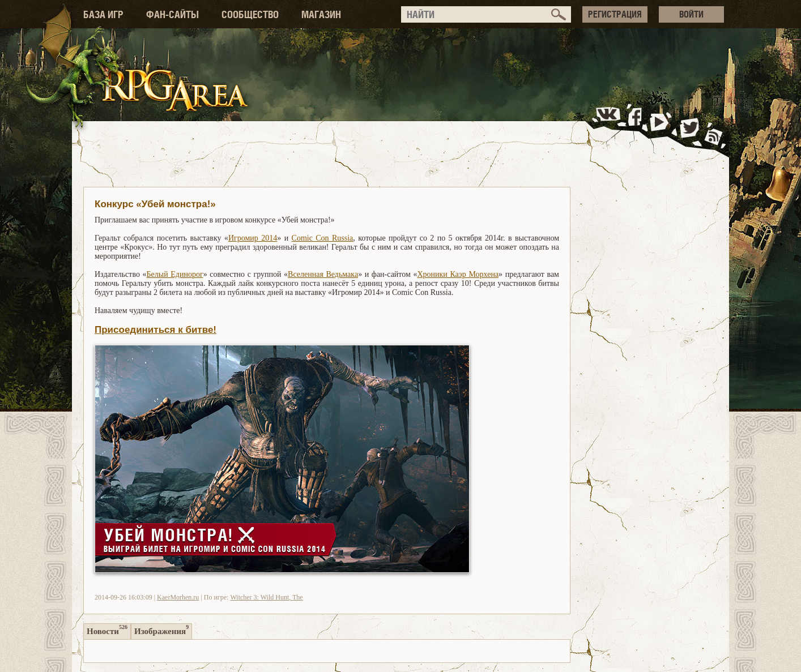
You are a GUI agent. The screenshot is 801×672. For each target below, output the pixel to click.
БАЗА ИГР (103, 14)
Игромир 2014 (253, 238)
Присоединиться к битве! (155, 330)
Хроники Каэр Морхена (458, 274)
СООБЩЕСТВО (250, 14)
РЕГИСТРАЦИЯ (615, 14)
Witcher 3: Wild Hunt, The (266, 597)
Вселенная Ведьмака (323, 274)
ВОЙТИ (691, 14)
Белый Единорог (175, 274)
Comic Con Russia (323, 238)
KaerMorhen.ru (178, 597)
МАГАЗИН (321, 14)
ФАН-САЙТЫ (172, 14)
